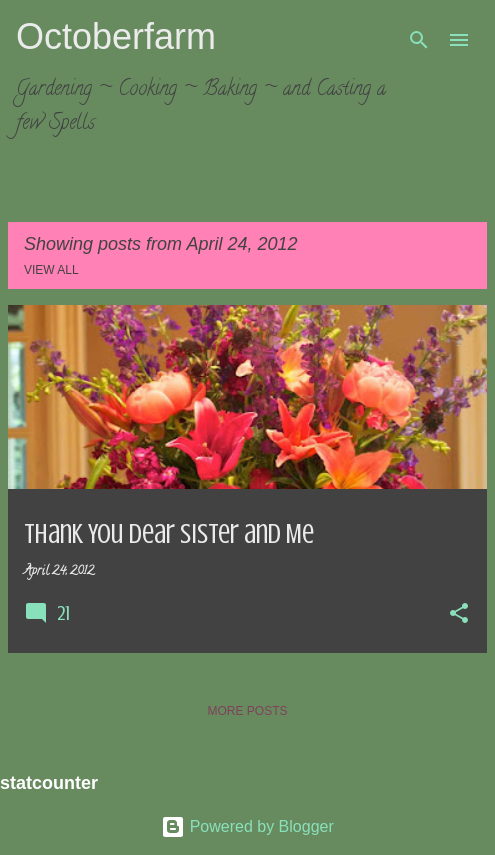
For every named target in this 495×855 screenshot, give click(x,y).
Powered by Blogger (247, 826)
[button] (459, 615)
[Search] (419, 40)
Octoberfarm (116, 36)
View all (51, 270)
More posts (247, 711)
